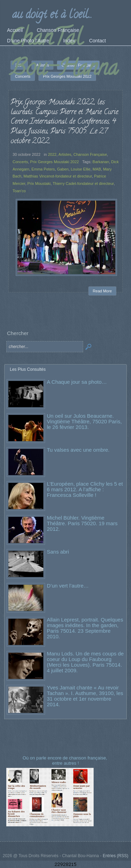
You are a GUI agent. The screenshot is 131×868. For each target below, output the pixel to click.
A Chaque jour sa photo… (77, 382)
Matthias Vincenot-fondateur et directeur (58, 176)
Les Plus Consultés (28, 369)
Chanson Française (90, 154)
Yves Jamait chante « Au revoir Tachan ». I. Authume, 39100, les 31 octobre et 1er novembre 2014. (85, 696)
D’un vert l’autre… (68, 586)
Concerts (20, 162)
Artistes (65, 154)
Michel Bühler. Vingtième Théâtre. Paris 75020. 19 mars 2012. (82, 523)
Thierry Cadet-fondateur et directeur (83, 183)
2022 (52, 154)
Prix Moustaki (39, 183)
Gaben (63, 169)
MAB (97, 169)
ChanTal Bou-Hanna (64, 55)
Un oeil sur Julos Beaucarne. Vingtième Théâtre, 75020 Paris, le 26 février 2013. (84, 421)
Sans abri (58, 552)
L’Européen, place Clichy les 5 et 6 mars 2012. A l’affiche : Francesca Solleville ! (85, 489)
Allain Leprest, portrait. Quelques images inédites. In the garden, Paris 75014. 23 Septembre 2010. (85, 628)
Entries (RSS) (115, 856)
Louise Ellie (81, 169)
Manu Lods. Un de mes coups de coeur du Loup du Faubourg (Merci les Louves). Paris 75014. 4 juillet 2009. (85, 662)
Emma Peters (43, 169)
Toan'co (19, 191)
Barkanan (101, 162)
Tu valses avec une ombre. (78, 450)
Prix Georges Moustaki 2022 (54, 162)
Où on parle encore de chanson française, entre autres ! (66, 760)
